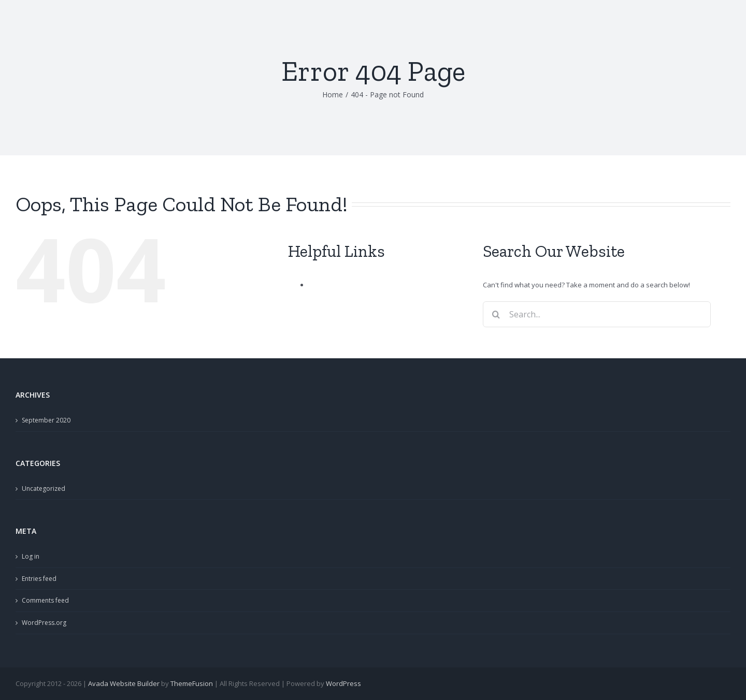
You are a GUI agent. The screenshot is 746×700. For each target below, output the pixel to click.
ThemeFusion (192, 683)
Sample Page (329, 285)
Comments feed (45, 600)
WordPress (343, 683)
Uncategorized (44, 488)
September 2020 (46, 420)
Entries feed (39, 579)
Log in (31, 556)
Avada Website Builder (124, 683)
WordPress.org (44, 623)
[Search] (496, 314)
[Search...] (597, 314)
